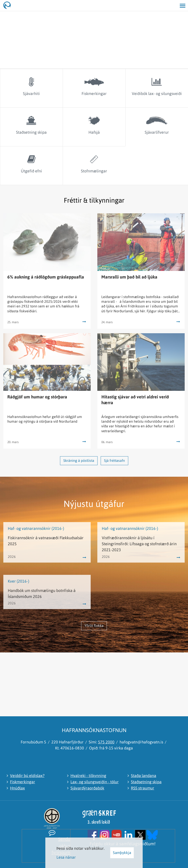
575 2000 (106, 742)
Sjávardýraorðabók (87, 788)
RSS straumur (143, 788)
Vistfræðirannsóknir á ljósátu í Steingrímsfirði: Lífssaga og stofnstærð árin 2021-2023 (139, 544)
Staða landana (144, 776)
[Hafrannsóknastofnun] (9, 6)
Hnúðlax (17, 788)
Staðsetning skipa (146, 782)
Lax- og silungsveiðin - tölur (95, 782)
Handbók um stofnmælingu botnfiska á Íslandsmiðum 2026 (42, 593)
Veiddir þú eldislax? (27, 776)
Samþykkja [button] (122, 853)
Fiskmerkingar (23, 782)
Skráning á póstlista (79, 460)
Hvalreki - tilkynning (88, 776)
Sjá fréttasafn (114, 460)
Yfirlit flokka (94, 626)
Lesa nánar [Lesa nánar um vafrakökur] (66, 857)
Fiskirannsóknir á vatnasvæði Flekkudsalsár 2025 (46, 541)
